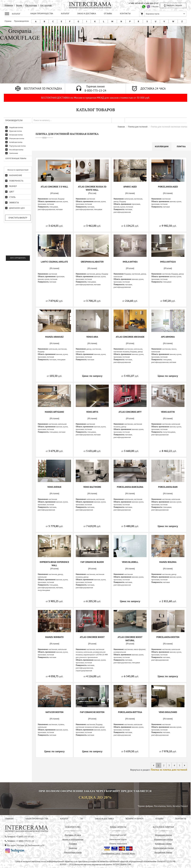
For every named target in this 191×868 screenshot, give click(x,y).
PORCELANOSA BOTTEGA (130, 712)
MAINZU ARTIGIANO (54, 412)
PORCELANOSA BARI (168, 487)
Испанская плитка (16, 135)
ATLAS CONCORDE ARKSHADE (130, 337)
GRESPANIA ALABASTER (92, 262)
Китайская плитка (16, 142)
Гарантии (73, 848)
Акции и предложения (73, 839)
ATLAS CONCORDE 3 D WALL (54, 187)
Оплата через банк (118, 844)
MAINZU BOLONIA (168, 562)
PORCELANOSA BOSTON (168, 637)
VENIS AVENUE (54, 487)
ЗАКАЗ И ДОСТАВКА (87, 13)
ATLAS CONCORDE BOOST (92, 637)
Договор (73, 844)
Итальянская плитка (17, 139)
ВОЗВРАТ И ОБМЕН (134, 819)
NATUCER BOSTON (54, 712)
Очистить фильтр (18, 218)
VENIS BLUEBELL (130, 562)
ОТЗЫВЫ (108, 13)
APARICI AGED (130, 187)
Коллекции (162, 146)
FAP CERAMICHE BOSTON (92, 712)
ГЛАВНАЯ (9, 819)
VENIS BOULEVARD (168, 712)
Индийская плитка (16, 127)
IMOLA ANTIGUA (168, 262)
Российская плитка (16, 150)
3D (82, 819)
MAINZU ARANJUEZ (54, 337)
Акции (19, 5)
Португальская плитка (17, 146)
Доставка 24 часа (73, 835)
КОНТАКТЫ (125, 13)
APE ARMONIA (168, 337)
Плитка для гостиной (138, 127)
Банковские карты (118, 839)
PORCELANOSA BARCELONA (130, 487)
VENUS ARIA (92, 337)
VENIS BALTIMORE (92, 487)
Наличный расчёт (118, 835)
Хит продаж (46, 5)
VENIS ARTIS (92, 412)
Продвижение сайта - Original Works (118, 853)
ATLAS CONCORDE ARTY (130, 412)
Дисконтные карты (73, 852)
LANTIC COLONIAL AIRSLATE (54, 262)
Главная (121, 127)
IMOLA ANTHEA (130, 262)
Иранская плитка (16, 131)
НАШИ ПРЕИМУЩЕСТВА (42, 13)
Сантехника (14, 153)
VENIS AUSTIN (168, 412)
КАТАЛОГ (65, 13)
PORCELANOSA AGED (168, 187)
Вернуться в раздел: (159, 770)
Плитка (181, 146)
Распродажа (31, 5)
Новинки (9, 5)
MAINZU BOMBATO (54, 637)
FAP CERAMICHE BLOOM (92, 562)
